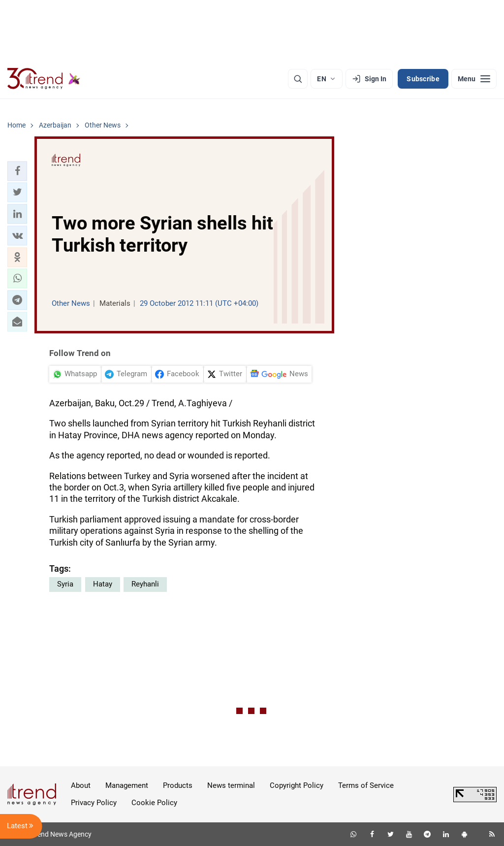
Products (178, 785)
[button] (17, 171)
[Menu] (474, 79)
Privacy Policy (94, 803)
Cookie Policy (154, 803)
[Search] (298, 79)
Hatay (103, 584)
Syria (65, 584)
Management (127, 785)
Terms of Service (366, 785)
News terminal (231, 785)
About (81, 785)
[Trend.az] (44, 79)
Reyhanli (145, 584)
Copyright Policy (297, 785)
